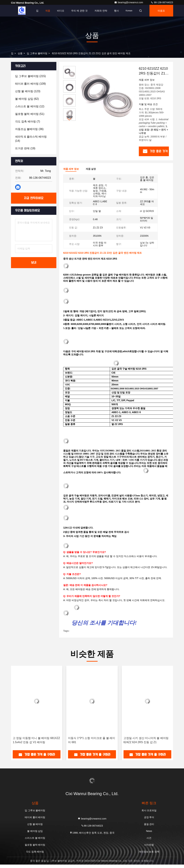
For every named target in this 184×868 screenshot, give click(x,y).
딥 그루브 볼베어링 (37, 53)
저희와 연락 (101, 11)
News (149, 831)
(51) (30, 114)
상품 (20, 53)
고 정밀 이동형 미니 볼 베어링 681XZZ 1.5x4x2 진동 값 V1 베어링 (36, 740)
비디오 (61, 11)
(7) (28, 122)
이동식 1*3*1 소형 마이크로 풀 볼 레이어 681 (92, 740)
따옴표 (161, 11)
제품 (48, 11)
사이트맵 (149, 845)
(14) (31, 139)
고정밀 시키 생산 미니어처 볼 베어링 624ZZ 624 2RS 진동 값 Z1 (146, 740)
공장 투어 (149, 817)
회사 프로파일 (149, 810)
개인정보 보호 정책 (149, 852)
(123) (28, 91)
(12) (30, 106)
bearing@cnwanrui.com (129, 2)
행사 (116, 11)
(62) (27, 99)
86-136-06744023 (162, 2)
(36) (29, 129)
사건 (149, 838)
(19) (25, 148)
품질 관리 (149, 824)
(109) (30, 84)
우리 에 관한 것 (79, 11)
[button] (69, 119)
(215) (30, 76)
